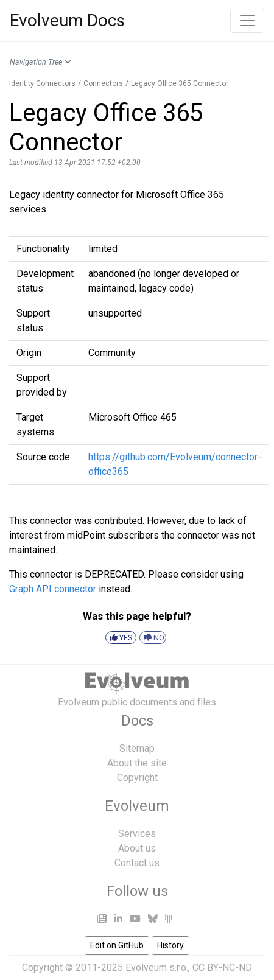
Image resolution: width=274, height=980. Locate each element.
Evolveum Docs (67, 20)
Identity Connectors (42, 83)
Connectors (103, 83)
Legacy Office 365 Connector (180, 83)
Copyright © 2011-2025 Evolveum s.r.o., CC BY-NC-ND (137, 968)
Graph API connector (53, 589)
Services (137, 834)
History (170, 945)
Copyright (137, 778)
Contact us (137, 863)
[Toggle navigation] (247, 21)
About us (137, 848)
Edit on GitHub (117, 945)
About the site (137, 763)
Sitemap (137, 748)
